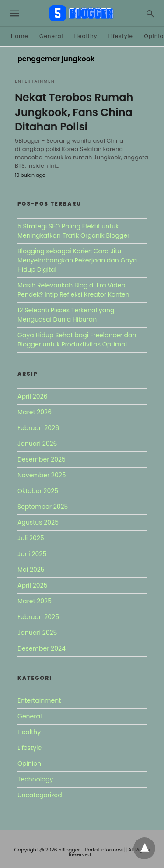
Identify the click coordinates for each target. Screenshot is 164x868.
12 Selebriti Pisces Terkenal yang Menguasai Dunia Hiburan (66, 315)
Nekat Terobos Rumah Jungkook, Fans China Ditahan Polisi (74, 112)
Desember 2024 (42, 648)
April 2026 (33, 396)
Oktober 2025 (38, 491)
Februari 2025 (38, 617)
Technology (35, 779)
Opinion (29, 763)
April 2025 (32, 585)
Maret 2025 (35, 601)
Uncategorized (40, 795)
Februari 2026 (38, 428)
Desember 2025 (42, 459)
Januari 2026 (37, 444)
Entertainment (37, 81)
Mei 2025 (31, 570)
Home (20, 36)
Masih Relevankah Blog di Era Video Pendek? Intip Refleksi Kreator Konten (73, 290)
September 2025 (43, 507)
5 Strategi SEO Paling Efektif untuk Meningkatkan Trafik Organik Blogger (73, 231)
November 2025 (42, 475)
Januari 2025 (37, 633)
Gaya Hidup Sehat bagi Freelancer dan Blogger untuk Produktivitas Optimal (77, 340)
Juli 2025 (31, 538)
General (51, 36)
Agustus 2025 (38, 522)
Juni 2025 (32, 554)
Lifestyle (121, 36)
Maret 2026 (35, 412)
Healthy (86, 36)
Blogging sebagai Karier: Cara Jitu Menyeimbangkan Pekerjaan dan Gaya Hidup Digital (77, 260)
